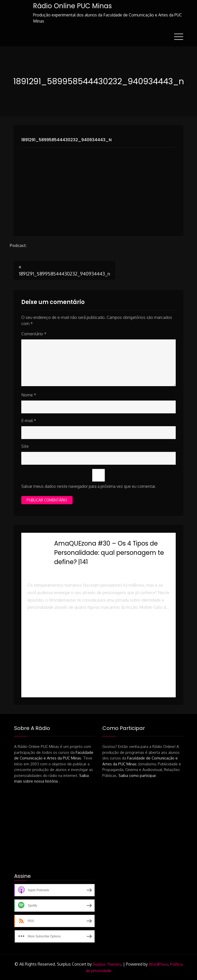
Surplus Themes (107, 964)
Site (25, 446)
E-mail (29, 421)
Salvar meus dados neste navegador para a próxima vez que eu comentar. (89, 486)
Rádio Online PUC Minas (72, 6)
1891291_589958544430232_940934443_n (66, 140)
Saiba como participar (137, 775)
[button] (98, 633)
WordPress (158, 964)
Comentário (34, 334)
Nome (29, 395)
